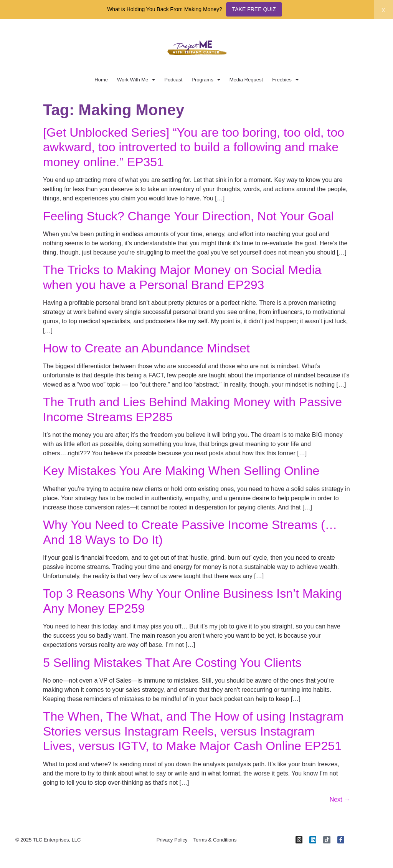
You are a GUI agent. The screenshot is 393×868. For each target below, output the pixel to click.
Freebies (285, 80)
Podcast (173, 80)
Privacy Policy (172, 840)
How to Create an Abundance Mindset (146, 348)
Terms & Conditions (215, 840)
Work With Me (136, 80)
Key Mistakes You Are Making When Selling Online (181, 471)
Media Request (246, 80)
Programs (206, 80)
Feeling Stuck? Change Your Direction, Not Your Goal (188, 216)
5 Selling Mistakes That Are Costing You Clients (172, 663)
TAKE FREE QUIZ (254, 9)
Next (340, 799)
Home (101, 80)
